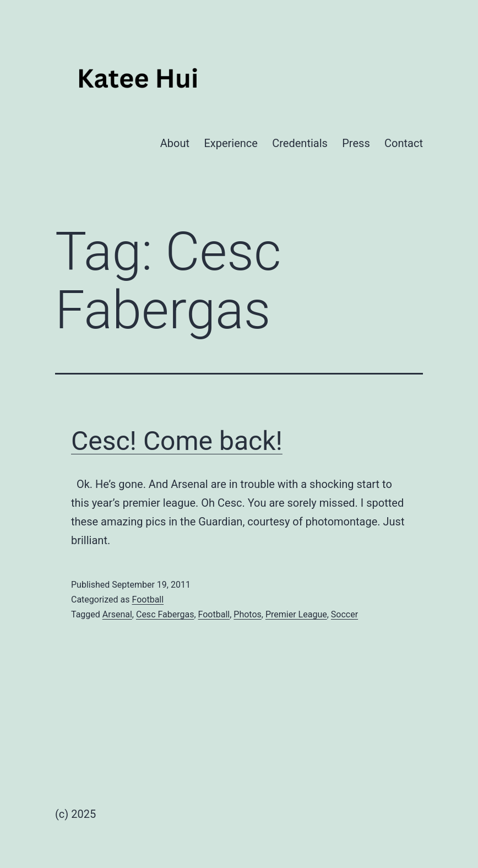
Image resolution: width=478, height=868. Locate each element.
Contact (404, 143)
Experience (231, 143)
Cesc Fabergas (165, 614)
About (175, 143)
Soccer (344, 614)
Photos (248, 614)
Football (148, 600)
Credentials (300, 143)
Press (356, 143)
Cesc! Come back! (177, 441)
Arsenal (117, 614)
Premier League (296, 614)
